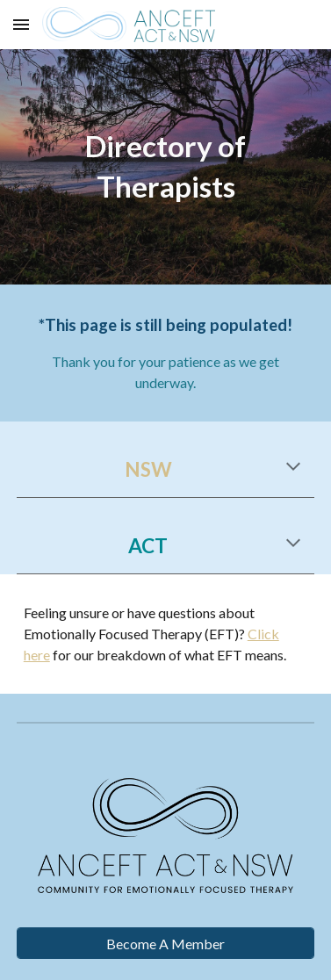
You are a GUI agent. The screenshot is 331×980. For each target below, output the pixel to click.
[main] (166, 167)
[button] (21, 24)
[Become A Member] (166, 944)
